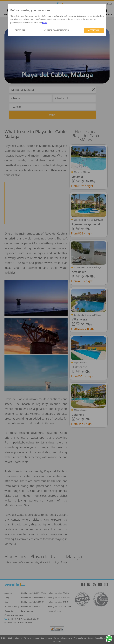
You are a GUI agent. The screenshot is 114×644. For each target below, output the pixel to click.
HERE (44, 23)
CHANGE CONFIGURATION (57, 30)
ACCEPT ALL (94, 30)
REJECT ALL (20, 30)
